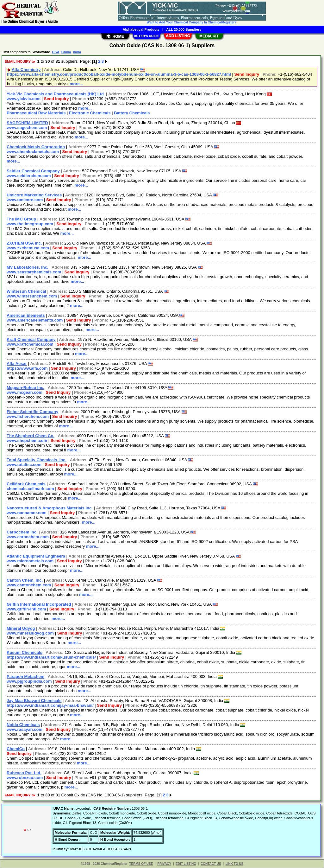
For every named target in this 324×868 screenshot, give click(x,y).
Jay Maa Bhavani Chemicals (34, 701)
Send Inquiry (247, 74)
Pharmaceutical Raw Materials (36, 113)
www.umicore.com (25, 200)
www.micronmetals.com (30, 561)
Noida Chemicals (23, 725)
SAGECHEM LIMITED (27, 123)
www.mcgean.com (25, 392)
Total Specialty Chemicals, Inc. (37, 460)
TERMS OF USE (141, 864)
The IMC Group (21, 219)
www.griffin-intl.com (26, 609)
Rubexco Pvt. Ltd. (24, 773)
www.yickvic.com (24, 99)
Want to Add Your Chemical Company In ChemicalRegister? (192, 22)
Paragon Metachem (25, 677)
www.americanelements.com (35, 320)
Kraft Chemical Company (31, 339)
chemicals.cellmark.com (30, 489)
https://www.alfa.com (27, 368)
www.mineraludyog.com (30, 633)
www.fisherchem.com (28, 416)
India (77, 52)
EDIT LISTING (186, 864)
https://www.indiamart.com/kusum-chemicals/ (51, 657)
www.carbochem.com (28, 537)
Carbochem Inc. (22, 532)
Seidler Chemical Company (33, 171)
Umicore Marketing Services (34, 195)
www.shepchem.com (27, 440)
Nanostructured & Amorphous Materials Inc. (50, 508)
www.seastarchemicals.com (34, 272)
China (66, 52)
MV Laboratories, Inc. (27, 267)
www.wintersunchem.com (32, 296)
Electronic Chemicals (90, 113)
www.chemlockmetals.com (33, 152)
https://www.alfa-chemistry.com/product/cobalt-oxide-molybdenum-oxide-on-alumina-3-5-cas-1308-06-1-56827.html (119, 74)
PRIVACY (164, 864)
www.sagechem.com (27, 128)
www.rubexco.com (25, 778)
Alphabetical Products (141, 29)
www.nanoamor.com (27, 513)
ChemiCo (16, 749)
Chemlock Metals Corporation (36, 147)
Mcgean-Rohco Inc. (25, 388)
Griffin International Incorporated (39, 604)
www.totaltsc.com (24, 465)
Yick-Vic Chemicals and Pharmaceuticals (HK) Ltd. (56, 94)
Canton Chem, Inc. (25, 580)
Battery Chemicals (132, 113)
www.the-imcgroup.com (30, 224)
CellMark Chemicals (26, 484)
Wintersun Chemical (26, 291)
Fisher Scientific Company (32, 412)
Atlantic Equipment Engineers (36, 556)
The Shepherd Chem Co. (31, 436)
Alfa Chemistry (26, 70)
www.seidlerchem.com (29, 176)
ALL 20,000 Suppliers (184, 29)
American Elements (26, 315)
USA (56, 52)
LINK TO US (234, 864)
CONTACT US (211, 864)
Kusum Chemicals (25, 652)
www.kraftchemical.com (30, 344)
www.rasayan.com (25, 729)
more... (76, 84)
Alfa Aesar (17, 364)
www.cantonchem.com (29, 585)
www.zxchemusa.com (28, 248)
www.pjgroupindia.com (29, 681)
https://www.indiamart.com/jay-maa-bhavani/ (50, 705)
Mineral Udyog (21, 628)
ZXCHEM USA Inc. (24, 243)
